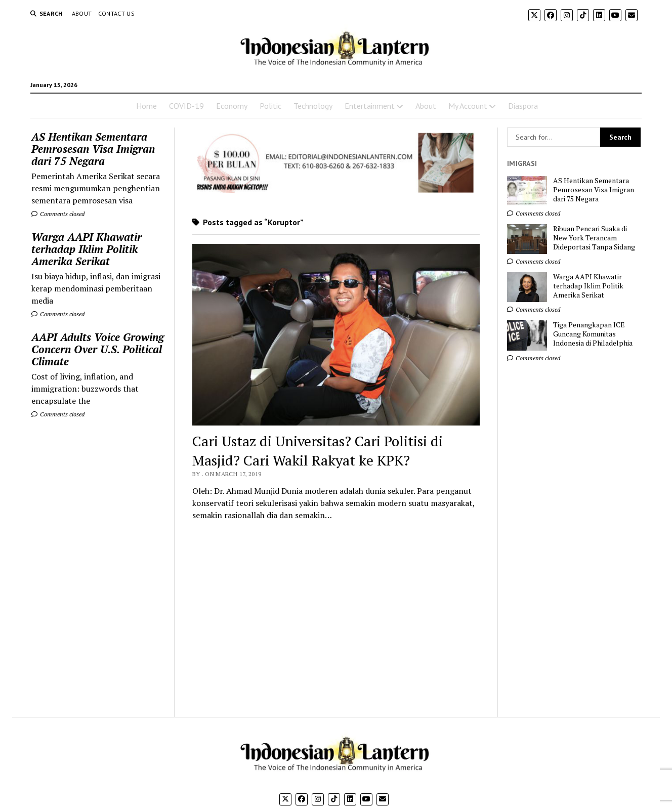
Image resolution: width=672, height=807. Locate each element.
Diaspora (523, 106)
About (82, 13)
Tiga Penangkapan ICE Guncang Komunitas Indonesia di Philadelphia (593, 334)
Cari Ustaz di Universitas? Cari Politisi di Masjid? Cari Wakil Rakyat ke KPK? (318, 451)
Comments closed (58, 214)
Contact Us (117, 13)
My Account (468, 106)
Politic (270, 106)
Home (146, 106)
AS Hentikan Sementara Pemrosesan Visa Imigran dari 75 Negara (93, 149)
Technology (313, 106)
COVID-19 (186, 106)
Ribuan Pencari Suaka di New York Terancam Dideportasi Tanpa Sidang (594, 238)
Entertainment (370, 106)
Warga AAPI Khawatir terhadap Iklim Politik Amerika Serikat (87, 249)
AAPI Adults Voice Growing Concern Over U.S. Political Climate (98, 349)
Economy (232, 106)
